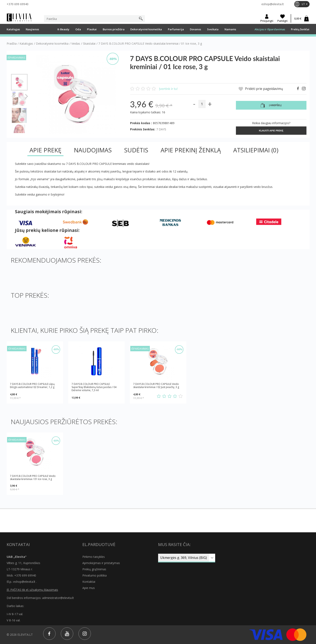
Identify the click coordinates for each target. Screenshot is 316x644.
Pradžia (12, 44)
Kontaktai (89, 582)
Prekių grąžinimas (94, 569)
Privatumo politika (95, 575)
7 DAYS (161, 129)
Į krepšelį (271, 105)
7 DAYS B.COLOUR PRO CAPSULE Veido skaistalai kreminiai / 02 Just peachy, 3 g (156, 386)
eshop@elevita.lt (273, 4)
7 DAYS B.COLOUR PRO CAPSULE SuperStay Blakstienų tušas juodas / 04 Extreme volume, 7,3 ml (94, 387)
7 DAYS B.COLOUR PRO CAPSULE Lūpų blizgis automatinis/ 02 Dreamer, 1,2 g (32, 386)
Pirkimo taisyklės (94, 557)
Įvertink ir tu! (168, 89)
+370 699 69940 (18, 4)
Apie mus (89, 588)
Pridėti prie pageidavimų (261, 89)
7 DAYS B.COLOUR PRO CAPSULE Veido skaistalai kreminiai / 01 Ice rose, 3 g (33, 477)
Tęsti (27, 96)
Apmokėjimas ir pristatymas (101, 563)
